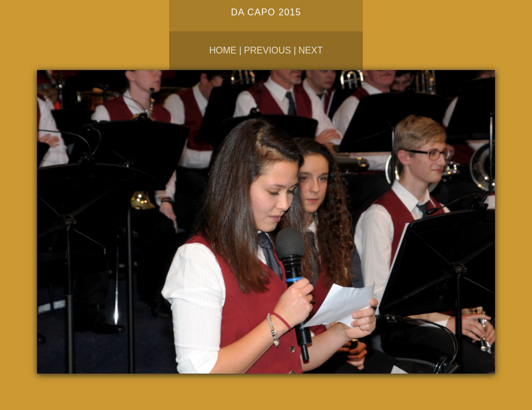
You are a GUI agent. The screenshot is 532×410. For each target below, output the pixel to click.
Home (223, 50)
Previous (267, 50)
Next (311, 50)
